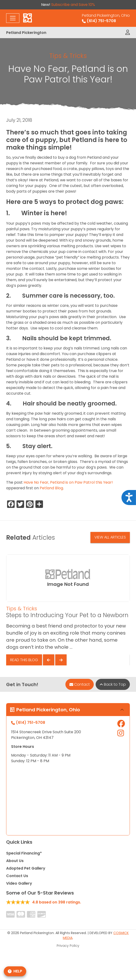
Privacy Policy (68, 946)
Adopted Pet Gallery (26, 868)
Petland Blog (51, 488)
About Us (15, 861)
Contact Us (17, 876)
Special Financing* (24, 853)
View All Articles (110, 537)
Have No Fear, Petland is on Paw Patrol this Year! (68, 482)
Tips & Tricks (68, 56)
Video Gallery (19, 883)
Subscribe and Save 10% (73, 5)
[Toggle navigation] (13, 18)
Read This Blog (24, 660)
